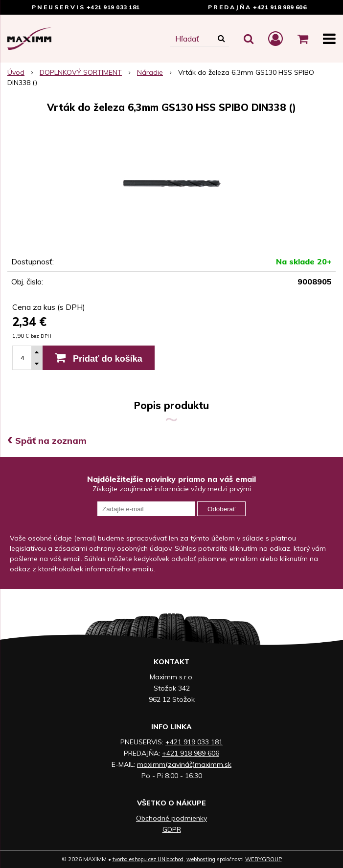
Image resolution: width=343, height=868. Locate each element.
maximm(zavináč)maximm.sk (184, 764)
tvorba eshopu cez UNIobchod (148, 859)
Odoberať (221, 509)
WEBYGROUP (263, 859)
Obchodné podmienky (171, 818)
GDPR (172, 829)
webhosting (201, 859)
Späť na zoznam (47, 441)
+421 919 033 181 (113, 7)
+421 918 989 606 (280, 7)
